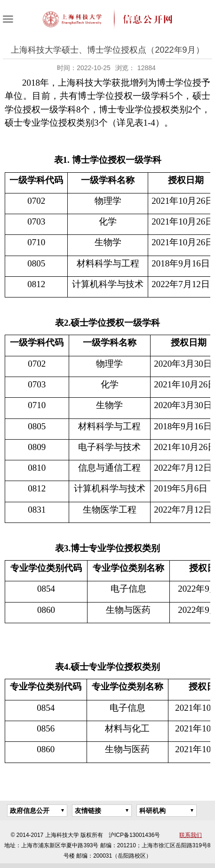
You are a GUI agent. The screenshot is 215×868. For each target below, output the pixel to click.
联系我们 (191, 835)
